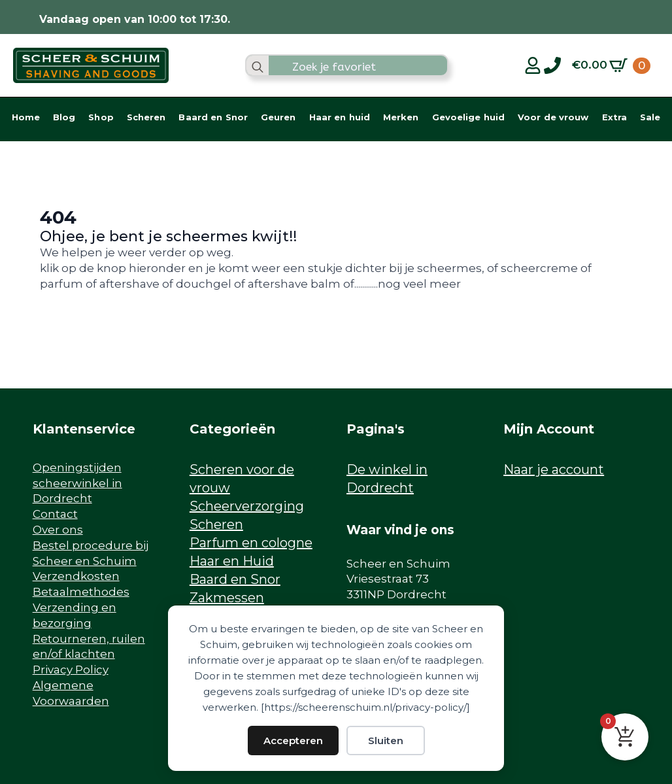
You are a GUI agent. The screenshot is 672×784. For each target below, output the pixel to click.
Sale (650, 117)
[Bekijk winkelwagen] (611, 65)
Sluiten (386, 741)
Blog (64, 117)
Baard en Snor (213, 117)
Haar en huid (340, 117)
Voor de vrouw (553, 117)
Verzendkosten (76, 576)
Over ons (58, 530)
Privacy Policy (71, 670)
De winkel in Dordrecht (387, 479)
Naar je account (554, 469)
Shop (101, 117)
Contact (55, 514)
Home (26, 117)
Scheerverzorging (247, 506)
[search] (258, 67)
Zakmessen (227, 598)
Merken (401, 117)
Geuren (278, 117)
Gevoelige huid (469, 117)
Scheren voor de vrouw (242, 479)
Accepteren (293, 741)
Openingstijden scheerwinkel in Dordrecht (77, 483)
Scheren (146, 117)
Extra (615, 117)
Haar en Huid (232, 561)
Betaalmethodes (81, 592)
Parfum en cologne (251, 543)
